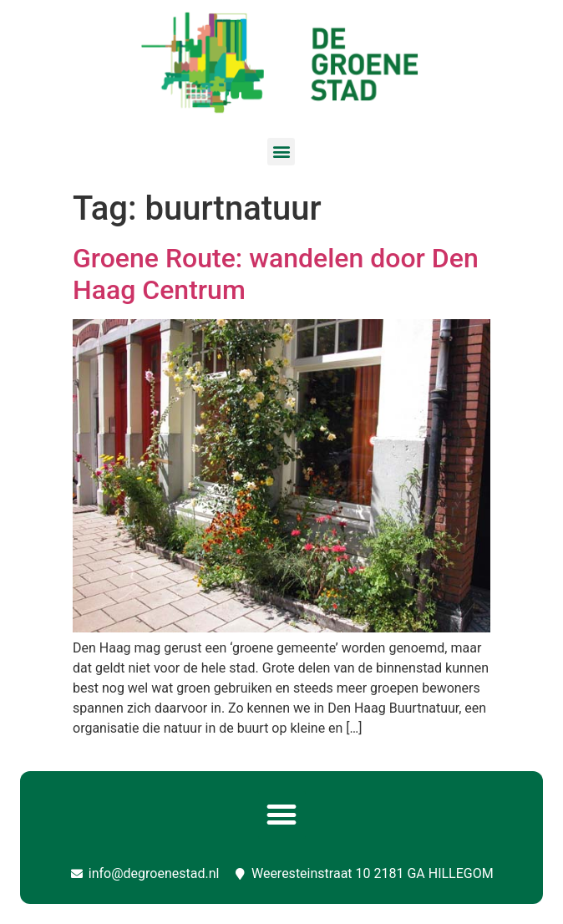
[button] (281, 152)
